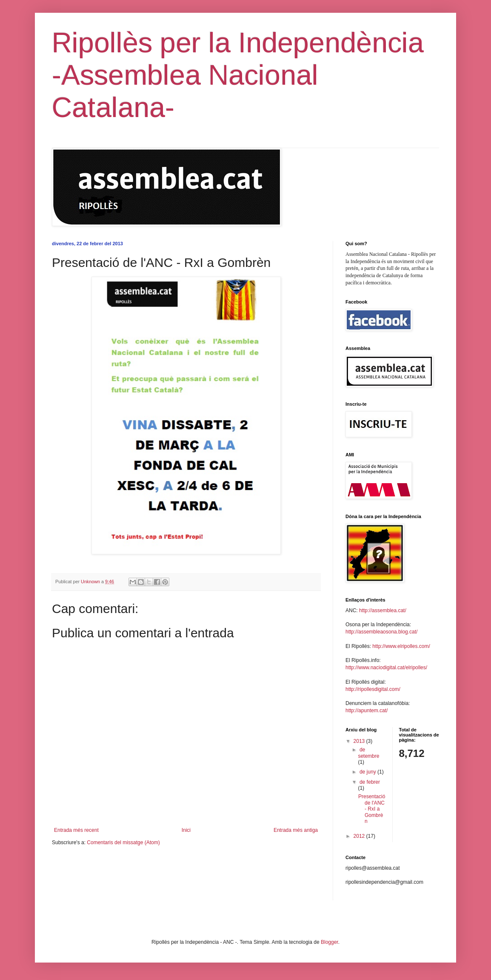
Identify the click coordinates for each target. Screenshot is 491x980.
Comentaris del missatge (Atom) (123, 842)
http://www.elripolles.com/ (401, 646)
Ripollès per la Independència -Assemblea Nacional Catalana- (238, 75)
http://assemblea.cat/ (383, 610)
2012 (360, 836)
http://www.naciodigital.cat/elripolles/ (386, 668)
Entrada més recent (76, 830)
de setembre (368, 753)
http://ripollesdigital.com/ (373, 689)
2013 (360, 741)
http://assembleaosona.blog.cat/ (381, 632)
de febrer (370, 782)
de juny (368, 772)
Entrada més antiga (296, 830)
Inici (186, 830)
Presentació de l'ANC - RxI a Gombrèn (372, 809)
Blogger (330, 942)
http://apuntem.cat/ (367, 711)
